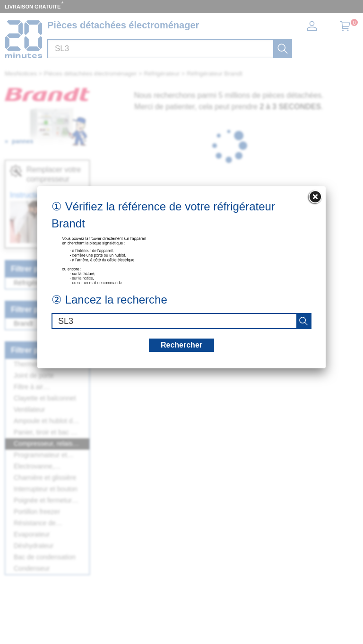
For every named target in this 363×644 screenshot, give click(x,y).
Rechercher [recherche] (181, 345)
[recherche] (303, 321)
